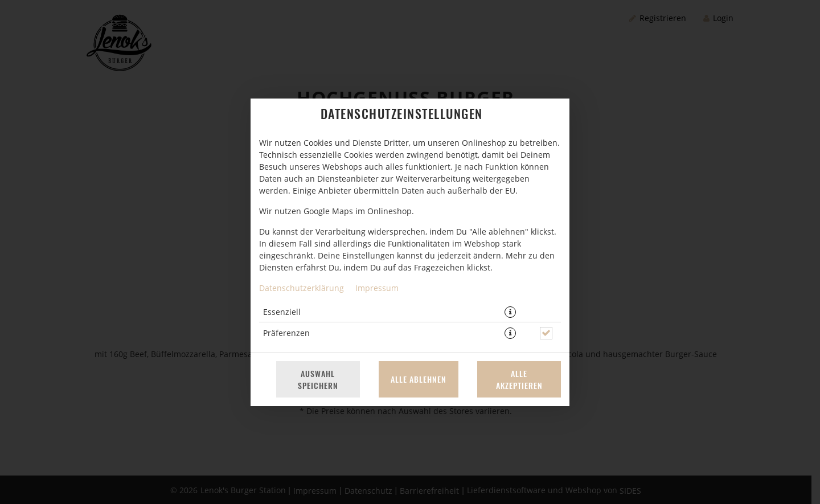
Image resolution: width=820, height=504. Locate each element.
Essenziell (282, 312)
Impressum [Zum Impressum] (377, 288)
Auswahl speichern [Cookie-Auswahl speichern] (318, 379)
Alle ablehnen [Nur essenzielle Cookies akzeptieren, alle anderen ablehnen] (419, 379)
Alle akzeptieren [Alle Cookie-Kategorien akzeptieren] (519, 379)
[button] (510, 312)
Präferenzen (286, 333)
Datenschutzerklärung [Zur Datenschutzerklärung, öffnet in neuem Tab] (302, 288)
